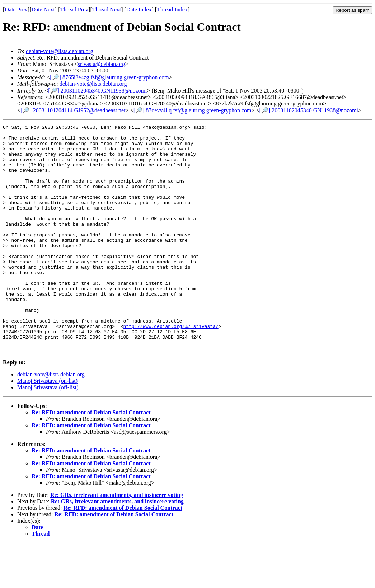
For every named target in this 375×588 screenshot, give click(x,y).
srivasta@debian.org (101, 64)
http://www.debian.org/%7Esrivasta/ (171, 367)
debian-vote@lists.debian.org (60, 51)
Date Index (139, 10)
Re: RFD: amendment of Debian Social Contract (91, 458)
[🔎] (55, 77)
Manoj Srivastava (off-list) (48, 432)
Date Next (43, 10)
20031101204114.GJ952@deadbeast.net (79, 110)
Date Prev (16, 10)
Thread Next (107, 10)
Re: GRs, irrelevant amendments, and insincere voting (117, 540)
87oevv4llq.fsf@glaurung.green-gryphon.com (198, 110)
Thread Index (172, 10)
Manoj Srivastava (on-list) (47, 426)
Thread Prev (74, 10)
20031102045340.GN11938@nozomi (104, 91)
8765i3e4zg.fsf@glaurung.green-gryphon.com (116, 77)
